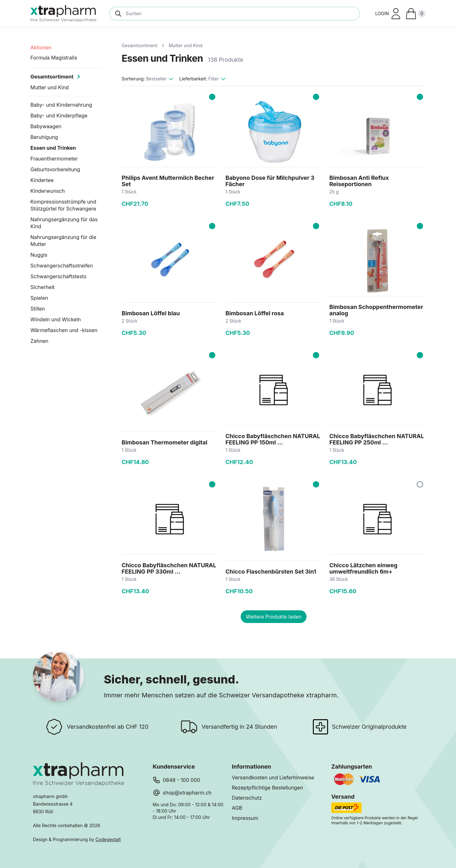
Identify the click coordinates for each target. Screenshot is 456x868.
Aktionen (41, 47)
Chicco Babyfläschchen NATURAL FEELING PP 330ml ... (169, 568)
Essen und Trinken (53, 148)
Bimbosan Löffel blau (151, 313)
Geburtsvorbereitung (55, 169)
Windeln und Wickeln (56, 319)
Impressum (245, 818)
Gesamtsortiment (139, 45)
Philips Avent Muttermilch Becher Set (168, 181)
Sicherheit (42, 287)
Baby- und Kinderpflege (59, 116)
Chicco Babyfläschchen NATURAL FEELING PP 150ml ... (273, 439)
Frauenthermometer (54, 159)
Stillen (38, 309)
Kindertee (42, 180)
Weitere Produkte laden (274, 617)
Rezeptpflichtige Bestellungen (267, 788)
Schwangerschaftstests (58, 276)
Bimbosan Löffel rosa (255, 313)
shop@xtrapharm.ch (187, 793)
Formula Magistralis (54, 58)
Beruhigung (44, 137)
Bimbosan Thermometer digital (165, 442)
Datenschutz (247, 798)
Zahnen (39, 341)
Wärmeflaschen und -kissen (64, 330)
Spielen (39, 298)
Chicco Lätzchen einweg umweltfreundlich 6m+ (363, 568)
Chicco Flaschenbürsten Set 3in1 (271, 572)
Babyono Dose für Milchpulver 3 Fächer (270, 181)
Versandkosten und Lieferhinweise (273, 777)
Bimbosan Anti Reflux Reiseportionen (359, 181)
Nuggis (39, 255)
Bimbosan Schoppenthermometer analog (376, 310)
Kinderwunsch (48, 191)
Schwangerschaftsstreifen (62, 266)
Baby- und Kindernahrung (61, 105)
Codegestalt (108, 839)
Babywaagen (46, 126)
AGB (237, 808)
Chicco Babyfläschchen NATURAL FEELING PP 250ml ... (377, 439)
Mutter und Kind (186, 45)
